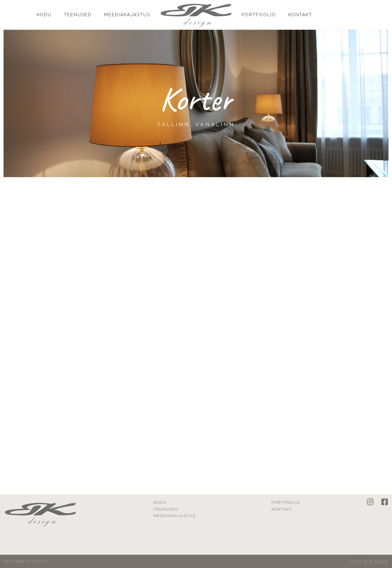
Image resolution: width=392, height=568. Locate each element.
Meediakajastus (127, 15)
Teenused (78, 15)
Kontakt (300, 15)
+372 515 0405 (369, 562)
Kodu (44, 15)
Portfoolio (259, 15)
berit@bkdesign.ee (27, 561)
